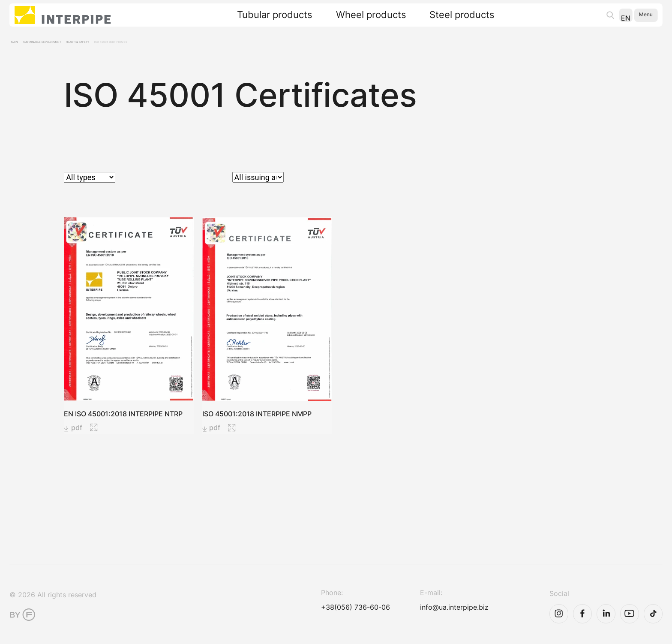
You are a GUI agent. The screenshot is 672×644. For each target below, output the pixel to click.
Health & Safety (130, 45)
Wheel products (363, 21)
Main (19, 45)
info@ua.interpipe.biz (432, 614)
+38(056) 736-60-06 (333, 614)
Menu (639, 21)
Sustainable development (67, 45)
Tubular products (267, 21)
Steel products (455, 21)
